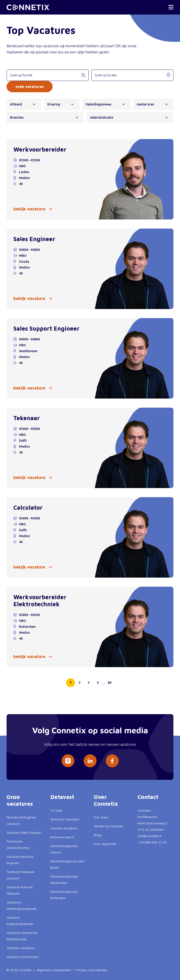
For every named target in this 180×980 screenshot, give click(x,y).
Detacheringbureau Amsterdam (64, 879)
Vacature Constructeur (23, 957)
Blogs (98, 835)
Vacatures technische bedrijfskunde (22, 936)
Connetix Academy (64, 828)
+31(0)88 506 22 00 (152, 842)
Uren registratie (105, 844)
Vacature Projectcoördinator (20, 921)
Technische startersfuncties (18, 844)
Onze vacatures (20, 800)
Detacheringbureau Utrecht (64, 849)
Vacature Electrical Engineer (20, 860)
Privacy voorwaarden (92, 970)
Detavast (62, 797)
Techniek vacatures (21, 948)
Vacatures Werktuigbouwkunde (21, 905)
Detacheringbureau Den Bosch (67, 864)
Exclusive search (62, 837)
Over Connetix (106, 800)
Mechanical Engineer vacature (21, 820)
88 (109, 683)
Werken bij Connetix (108, 826)
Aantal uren (147, 104)
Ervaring (55, 104)
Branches (18, 117)
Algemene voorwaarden (54, 970)
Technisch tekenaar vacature (21, 875)
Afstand (18, 104)
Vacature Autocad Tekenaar (19, 890)
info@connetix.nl (150, 836)
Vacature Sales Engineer (24, 832)
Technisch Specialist (65, 819)
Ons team (101, 817)
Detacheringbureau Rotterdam (64, 895)
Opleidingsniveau (100, 104)
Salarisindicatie (103, 117)
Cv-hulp (56, 810)
